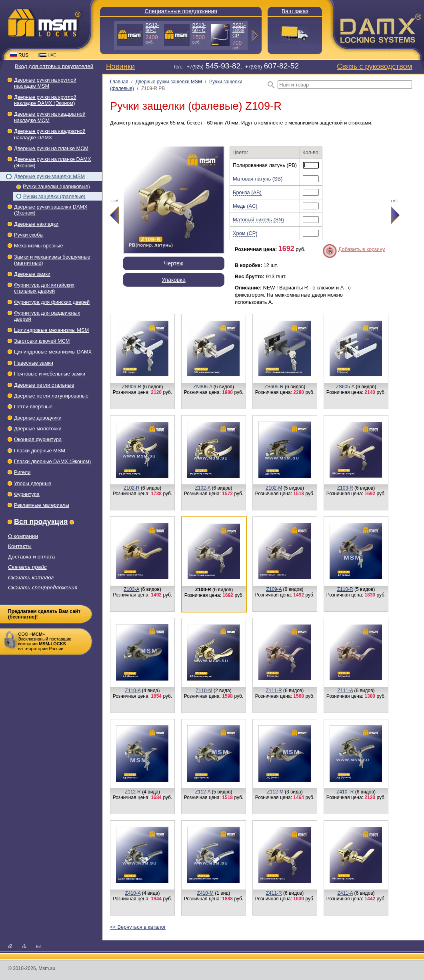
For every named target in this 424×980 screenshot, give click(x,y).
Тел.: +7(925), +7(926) (236, 67)
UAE (47, 55)
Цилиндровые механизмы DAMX (53, 352)
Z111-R (274, 691)
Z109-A (274, 589)
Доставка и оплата (31, 557)
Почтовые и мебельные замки (50, 374)
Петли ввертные (33, 407)
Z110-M (204, 691)
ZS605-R (274, 387)
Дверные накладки (36, 224)
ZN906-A (203, 387)
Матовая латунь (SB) (258, 179)
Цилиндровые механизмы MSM (51, 330)
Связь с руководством (374, 66)
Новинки (120, 66)
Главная (119, 82)
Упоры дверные (33, 483)
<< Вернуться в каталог (138, 927)
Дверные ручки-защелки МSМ (49, 176)
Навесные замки (34, 363)
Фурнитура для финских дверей (52, 302)
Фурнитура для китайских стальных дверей (44, 288)
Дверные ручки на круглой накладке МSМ (45, 83)
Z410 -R (345, 792)
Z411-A (345, 893)
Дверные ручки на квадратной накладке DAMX (50, 134)
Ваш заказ (295, 11)
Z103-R (345, 488)
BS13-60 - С (199, 28)
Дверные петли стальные (44, 385)
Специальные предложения (181, 11)
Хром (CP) (245, 233)
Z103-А (131, 589)
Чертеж (174, 263)
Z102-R (132, 488)
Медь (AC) (245, 206)
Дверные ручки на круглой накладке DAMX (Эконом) (45, 100)
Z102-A (203, 488)
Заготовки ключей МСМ (42, 341)
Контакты (20, 546)
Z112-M (275, 792)
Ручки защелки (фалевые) (54, 196)
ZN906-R (131, 387)
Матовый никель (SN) (258, 220)
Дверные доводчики (38, 418)
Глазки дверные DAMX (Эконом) (52, 461)
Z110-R (345, 589)
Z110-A (133, 691)
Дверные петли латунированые (51, 396)
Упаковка (173, 280)
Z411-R (274, 893)
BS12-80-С (152, 28)
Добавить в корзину (362, 249)
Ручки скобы (29, 235)
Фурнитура (27, 494)
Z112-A (203, 792)
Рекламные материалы (42, 505)
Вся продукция (41, 522)
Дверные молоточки (38, 429)
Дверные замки (32, 274)
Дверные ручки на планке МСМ (51, 148)
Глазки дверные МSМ (40, 451)
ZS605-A (345, 387)
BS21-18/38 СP (239, 30)
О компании (23, 536)
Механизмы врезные (39, 246)
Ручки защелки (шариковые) (56, 186)
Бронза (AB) (247, 192)
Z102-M (274, 488)
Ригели (22, 472)
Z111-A (345, 691)
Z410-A (133, 893)
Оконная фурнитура (38, 439)
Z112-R (133, 792)
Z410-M (205, 893)
